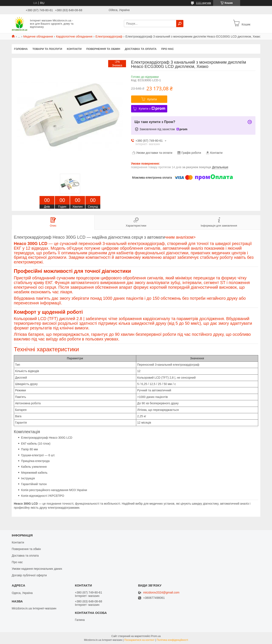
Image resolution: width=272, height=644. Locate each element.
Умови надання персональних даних (37, 569)
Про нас (168, 49)
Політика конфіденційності (172, 640)
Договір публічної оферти (29, 575)
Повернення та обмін (103, 49)
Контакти (74, 49)
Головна (21, 49)
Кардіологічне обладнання (74, 36)
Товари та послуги (47, 49)
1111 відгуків (203, 3)
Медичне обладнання (38, 36)
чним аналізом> (136, 294)
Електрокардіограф (109, 36)
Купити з (152, 109)
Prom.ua (156, 636)
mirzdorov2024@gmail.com (161, 593)
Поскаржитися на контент (139, 640)
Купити (152, 99)
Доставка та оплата (141, 49)
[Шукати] (180, 24)
